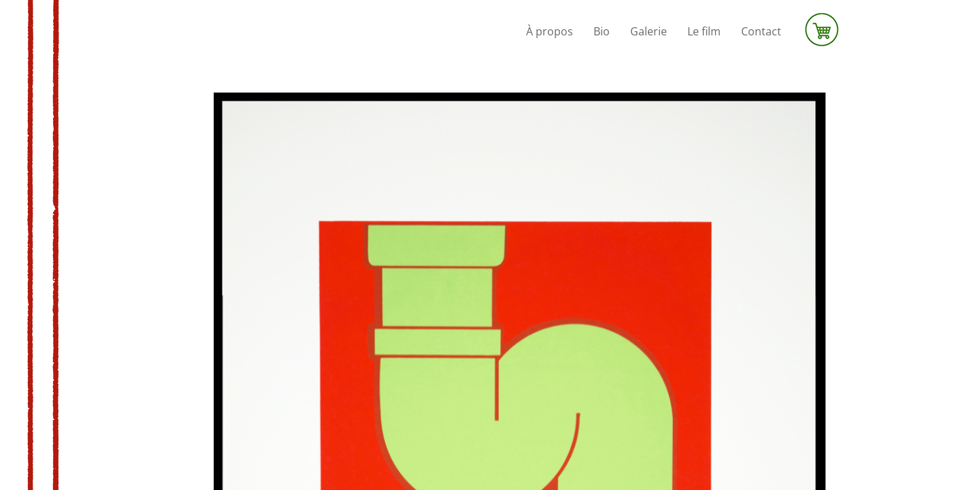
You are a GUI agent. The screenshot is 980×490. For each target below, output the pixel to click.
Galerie (649, 31)
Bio (602, 31)
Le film (704, 31)
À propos (550, 31)
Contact (761, 31)
